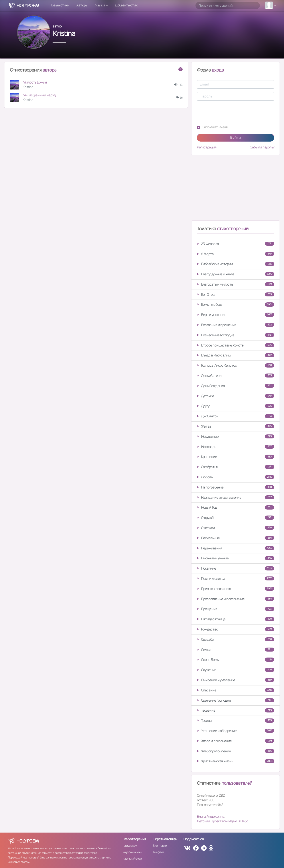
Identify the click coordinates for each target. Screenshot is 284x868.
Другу (236, 406)
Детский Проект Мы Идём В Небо (222, 821)
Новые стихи (59, 5)
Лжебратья (236, 467)
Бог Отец (236, 295)
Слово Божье (236, 660)
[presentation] (231, 113)
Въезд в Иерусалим (236, 355)
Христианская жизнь (236, 761)
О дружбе (236, 518)
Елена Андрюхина (211, 816)
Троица (236, 721)
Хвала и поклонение (236, 741)
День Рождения (236, 386)
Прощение (236, 609)
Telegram (158, 852)
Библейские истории (236, 264)
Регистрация (207, 147)
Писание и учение (236, 558)
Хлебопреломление (236, 751)
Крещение (236, 457)
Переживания (236, 548)
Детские (236, 396)
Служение (236, 670)
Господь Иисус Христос (236, 365)
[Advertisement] (236, 190)
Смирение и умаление (236, 680)
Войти (236, 137)
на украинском (132, 852)
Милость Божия (35, 82)
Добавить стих (126, 5)
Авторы (82, 5)
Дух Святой (236, 416)
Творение (236, 710)
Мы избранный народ (39, 95)
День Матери (236, 376)
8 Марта (236, 254)
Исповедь (236, 447)
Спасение (236, 690)
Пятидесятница (236, 619)
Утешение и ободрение (236, 731)
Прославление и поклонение (236, 599)
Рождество (236, 629)
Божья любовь (236, 305)
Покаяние (236, 568)
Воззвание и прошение (236, 325)
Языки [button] (100, 5)
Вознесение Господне (236, 335)
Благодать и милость (236, 284)
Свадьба (236, 639)
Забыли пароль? (262, 147)
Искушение (236, 437)
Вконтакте (160, 846)
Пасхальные (236, 538)
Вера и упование (236, 315)
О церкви (236, 528)
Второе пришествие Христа (236, 345)
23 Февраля (236, 244)
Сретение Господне (236, 700)
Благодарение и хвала (236, 274)
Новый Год (236, 507)
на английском (132, 858)
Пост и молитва (236, 579)
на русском (130, 846)
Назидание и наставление (236, 497)
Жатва (236, 426)
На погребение (236, 487)
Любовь (236, 477)
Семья (236, 650)
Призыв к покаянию (236, 589)
